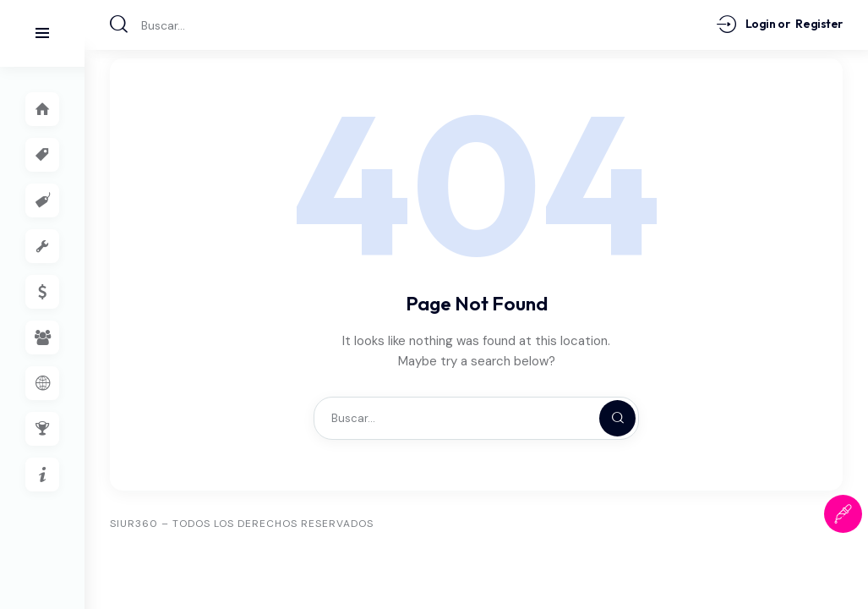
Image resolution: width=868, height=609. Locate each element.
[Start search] (119, 24)
